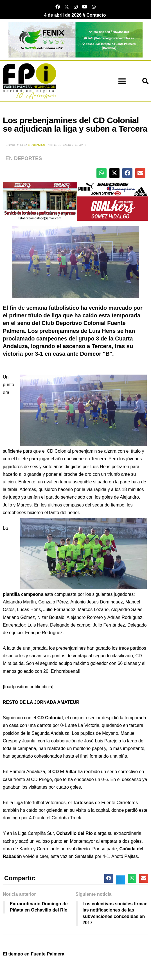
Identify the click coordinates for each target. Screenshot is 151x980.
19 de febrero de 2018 (67, 145)
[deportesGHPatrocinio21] (75, 201)
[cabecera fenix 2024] (75, 39)
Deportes (28, 158)
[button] (122, 81)
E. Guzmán (37, 145)
